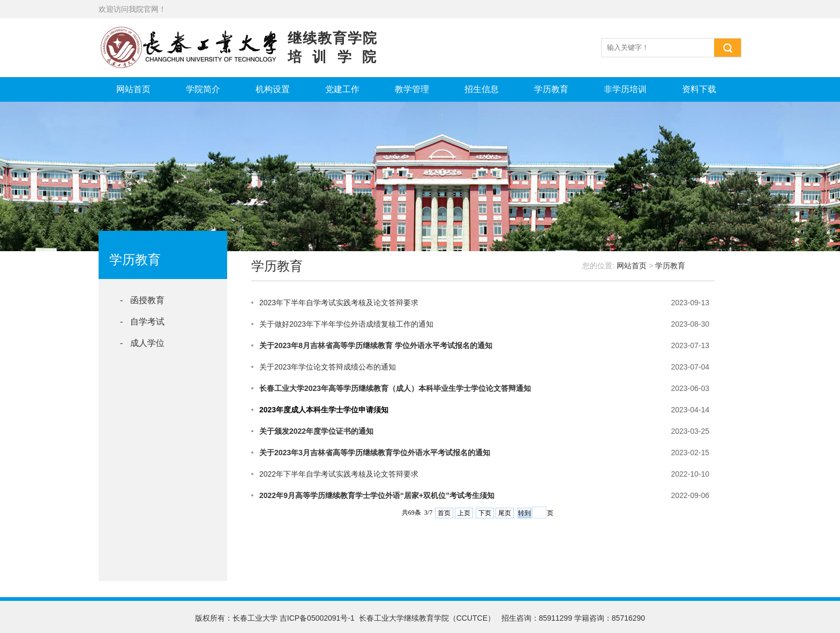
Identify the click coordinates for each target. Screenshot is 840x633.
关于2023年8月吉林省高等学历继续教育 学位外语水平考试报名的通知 (376, 345)
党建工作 (342, 89)
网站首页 (133, 89)
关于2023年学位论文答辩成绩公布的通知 (328, 367)
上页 (464, 513)
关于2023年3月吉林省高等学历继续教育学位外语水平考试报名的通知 (375, 453)
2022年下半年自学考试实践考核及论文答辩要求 (339, 474)
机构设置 (273, 89)
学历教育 (551, 89)
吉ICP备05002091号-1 (317, 618)
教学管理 (412, 89)
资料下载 (699, 89)
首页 (444, 513)
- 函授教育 (142, 300)
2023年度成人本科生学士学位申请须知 (324, 410)
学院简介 (203, 89)
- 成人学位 (142, 343)
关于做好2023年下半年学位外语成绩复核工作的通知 (346, 324)
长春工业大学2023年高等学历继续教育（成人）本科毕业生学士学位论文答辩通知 (395, 388)
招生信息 (482, 89)
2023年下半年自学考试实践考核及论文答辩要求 (339, 303)
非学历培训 (625, 89)
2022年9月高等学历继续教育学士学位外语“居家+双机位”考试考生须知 (377, 495)
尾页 (505, 513)
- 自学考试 (142, 322)
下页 (485, 513)
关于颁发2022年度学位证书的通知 (316, 431)
